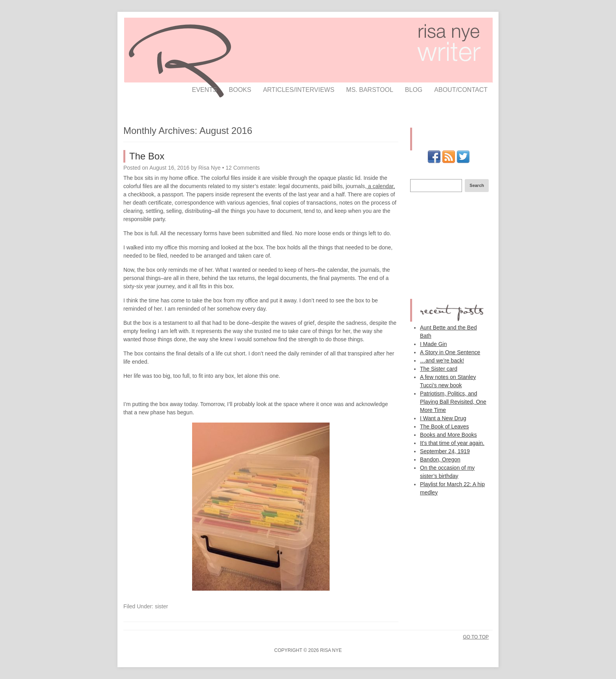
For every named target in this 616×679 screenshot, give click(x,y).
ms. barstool (370, 90)
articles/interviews (299, 90)
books (240, 90)
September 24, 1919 (445, 451)
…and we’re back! (442, 361)
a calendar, (381, 186)
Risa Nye (210, 168)
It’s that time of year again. (452, 443)
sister (161, 606)
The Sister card (439, 369)
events (205, 90)
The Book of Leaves (445, 426)
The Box (147, 156)
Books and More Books (448, 435)
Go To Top (476, 637)
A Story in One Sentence (450, 352)
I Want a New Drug (443, 418)
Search (477, 185)
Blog (414, 90)
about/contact (461, 90)
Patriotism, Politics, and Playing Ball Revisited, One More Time (453, 402)
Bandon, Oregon (440, 459)
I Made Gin (433, 344)
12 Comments (243, 168)
